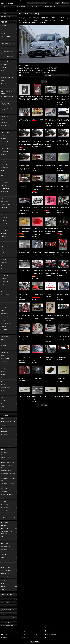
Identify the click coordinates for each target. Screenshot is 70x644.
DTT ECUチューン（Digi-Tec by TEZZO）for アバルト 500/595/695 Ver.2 (38, 70)
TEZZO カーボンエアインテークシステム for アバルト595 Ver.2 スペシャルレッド (39, 67)
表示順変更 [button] (48, 75)
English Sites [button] (35, 642)
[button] (63, 7)
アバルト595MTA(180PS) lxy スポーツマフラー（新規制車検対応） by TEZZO (38, 69)
